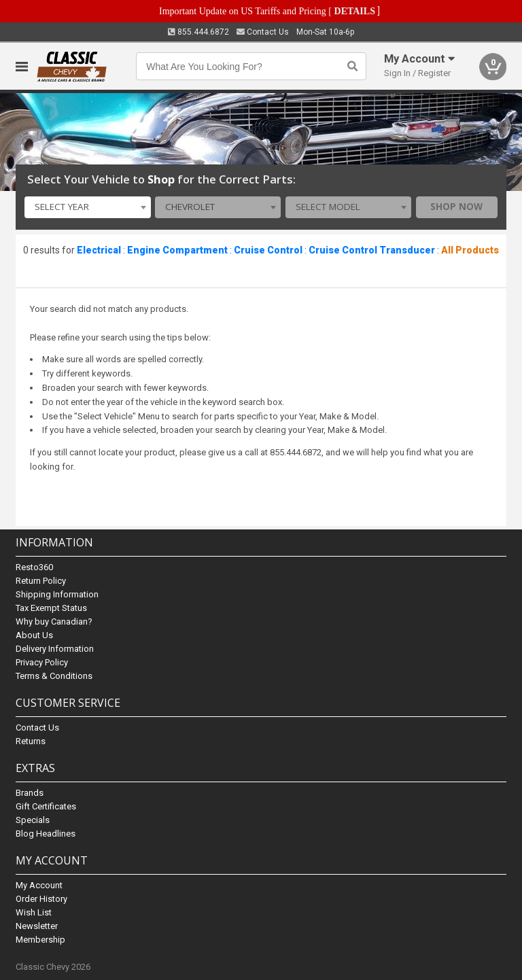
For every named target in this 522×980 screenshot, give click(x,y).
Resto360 (34, 567)
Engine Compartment (177, 250)
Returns (31, 741)
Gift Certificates (46, 806)
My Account (39, 885)
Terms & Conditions (54, 676)
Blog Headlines (46, 834)
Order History (41, 899)
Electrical (99, 250)
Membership (40, 940)
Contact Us (263, 32)
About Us (34, 635)
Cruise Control (268, 250)
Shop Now (456, 207)
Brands (30, 793)
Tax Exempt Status (51, 608)
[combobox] (87, 207)
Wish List (34, 912)
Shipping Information (57, 594)
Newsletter (37, 926)
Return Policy (41, 581)
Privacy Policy (42, 662)
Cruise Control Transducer (372, 250)
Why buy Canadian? (54, 622)
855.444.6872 (198, 32)
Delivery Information (55, 649)
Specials (33, 820)
